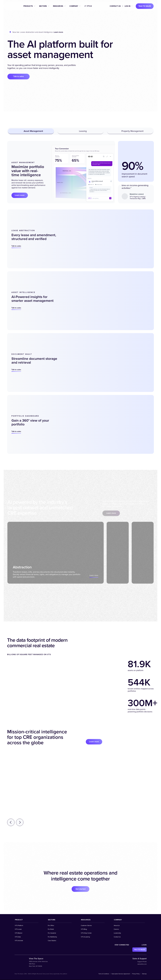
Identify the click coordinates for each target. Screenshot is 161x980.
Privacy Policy (136, 974)
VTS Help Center (86, 933)
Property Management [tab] (130, 131)
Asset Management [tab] (31, 131)
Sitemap (144, 974)
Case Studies (52, 941)
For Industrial (52, 933)
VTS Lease (18, 929)
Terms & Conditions (104, 974)
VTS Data (18, 937)
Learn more (20, 195)
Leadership (117, 933)
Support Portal (142, 962)
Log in (127, 6)
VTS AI (88, 6)
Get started (80, 889)
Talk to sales (145, 6)
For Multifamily (52, 937)
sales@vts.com (142, 964)
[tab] (53, 553)
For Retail (51, 929)
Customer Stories (86, 926)
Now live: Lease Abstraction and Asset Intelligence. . (38, 32)
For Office (51, 926)
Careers (116, 929)
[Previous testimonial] (11, 822)
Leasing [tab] (80, 131)
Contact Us (115, 6)
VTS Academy (85, 937)
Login (144, 945)
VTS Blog (84, 929)
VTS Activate (19, 941)
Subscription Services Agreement (121, 974)
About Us (117, 926)
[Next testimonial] (20, 822)
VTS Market (18, 933)
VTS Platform (19, 926)
